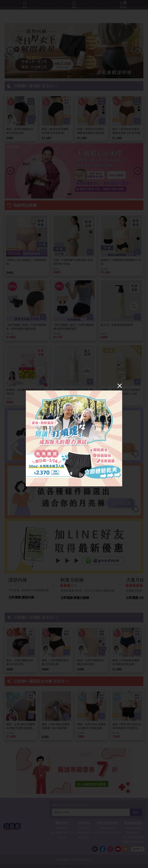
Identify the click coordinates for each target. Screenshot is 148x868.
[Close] (120, 386)
